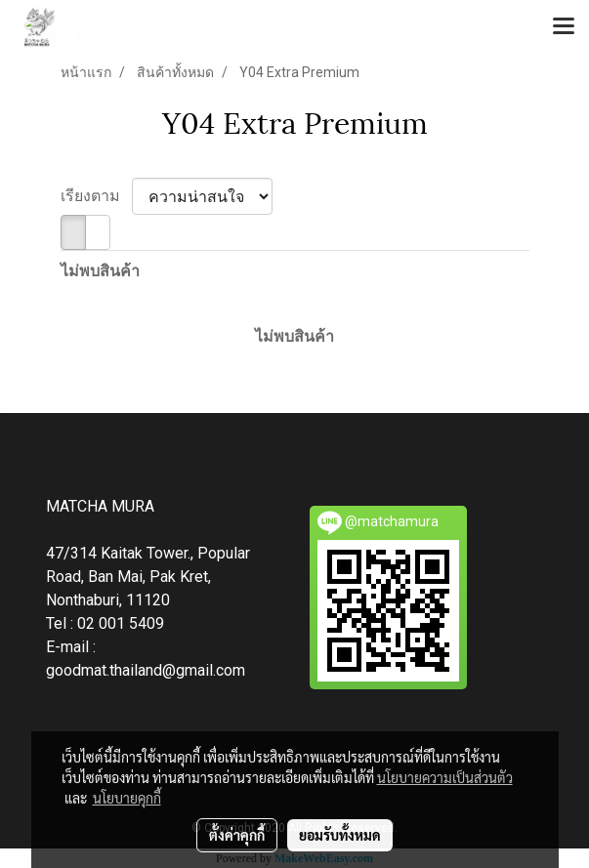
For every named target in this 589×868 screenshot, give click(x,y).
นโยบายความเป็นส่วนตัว (445, 777)
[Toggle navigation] (564, 27)
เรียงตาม (96, 196)
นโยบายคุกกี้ (127, 798)
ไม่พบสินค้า (100, 271)
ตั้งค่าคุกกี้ (237, 835)
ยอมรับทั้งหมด (340, 835)
